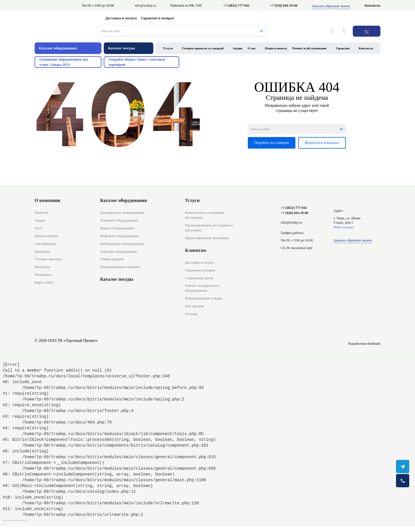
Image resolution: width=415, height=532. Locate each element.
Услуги (168, 48)
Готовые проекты (48, 259)
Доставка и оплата (121, 18)
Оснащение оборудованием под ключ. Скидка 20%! (64, 62)
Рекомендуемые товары (204, 298)
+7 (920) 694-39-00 (284, 5)
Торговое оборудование (119, 251)
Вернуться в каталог (322, 143)
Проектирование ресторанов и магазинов (209, 228)
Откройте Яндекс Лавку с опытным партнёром (137, 62)
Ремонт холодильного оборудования (202, 288)
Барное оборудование (117, 228)
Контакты (372, 5)
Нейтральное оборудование (122, 244)
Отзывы (191, 314)
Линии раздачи (112, 259)
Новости (41, 212)
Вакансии (42, 251)
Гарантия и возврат (158, 18)
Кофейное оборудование (119, 236)
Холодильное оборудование (122, 212)
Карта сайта (44, 282)
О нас (252, 48)
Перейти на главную (272, 143)
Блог (38, 228)
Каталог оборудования (123, 200)
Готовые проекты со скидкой (203, 48)
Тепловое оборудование (119, 220)
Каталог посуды (117, 279)
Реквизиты (43, 275)
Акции (238, 48)
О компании (47, 200)
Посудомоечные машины (120, 267)
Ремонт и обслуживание (310, 48)
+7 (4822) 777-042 (236, 5)
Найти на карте (344, 227)
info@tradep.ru (145, 5)
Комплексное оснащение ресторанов (205, 215)
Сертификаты (45, 244)
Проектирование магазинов (207, 238)
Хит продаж (195, 306)
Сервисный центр (199, 278)
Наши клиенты (276, 48)
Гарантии (343, 48)
